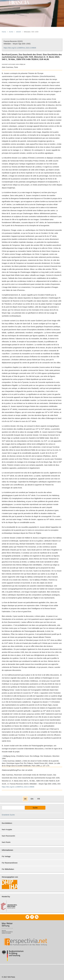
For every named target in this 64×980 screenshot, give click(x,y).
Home (4, 32)
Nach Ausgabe (7, 829)
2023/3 (19, 32)
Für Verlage (6, 856)
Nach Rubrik (6, 842)
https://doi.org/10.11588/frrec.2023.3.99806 (20, 48)
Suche (35, 808)
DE (25, 799)
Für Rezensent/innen (10, 863)
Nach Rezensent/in (8, 836)
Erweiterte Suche (8, 815)
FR (39, 799)
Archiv (11, 32)
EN (32, 799)
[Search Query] (13, 808)
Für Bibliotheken (8, 869)
